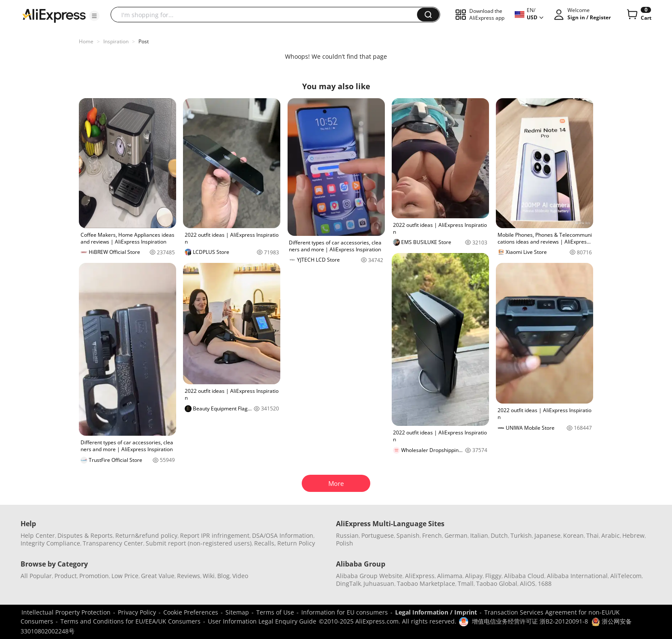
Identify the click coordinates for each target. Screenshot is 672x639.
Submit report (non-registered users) (199, 543)
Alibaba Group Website (369, 576)
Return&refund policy (146, 535)
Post (144, 41)
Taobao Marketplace (426, 583)
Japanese (547, 535)
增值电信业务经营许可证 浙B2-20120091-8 (530, 621)
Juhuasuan (379, 583)
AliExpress (420, 576)
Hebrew (633, 535)
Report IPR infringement (215, 535)
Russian (347, 535)
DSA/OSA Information (283, 535)
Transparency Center (113, 543)
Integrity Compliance (50, 543)
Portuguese (378, 535)
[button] (94, 16)
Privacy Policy (137, 612)
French (432, 535)
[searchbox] (267, 15)
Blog (223, 576)
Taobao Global (497, 583)
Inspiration (116, 41)
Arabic (610, 535)
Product (66, 576)
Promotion (94, 576)
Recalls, (265, 543)
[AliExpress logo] (54, 15)
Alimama (450, 576)
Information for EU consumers (345, 612)
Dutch (499, 535)
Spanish (408, 535)
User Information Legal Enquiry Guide (262, 621)
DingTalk (348, 583)
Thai (592, 535)
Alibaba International (577, 576)
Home (86, 41)
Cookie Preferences (191, 612)
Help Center (38, 535)
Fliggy (493, 576)
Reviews (189, 576)
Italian (479, 535)
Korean (573, 535)
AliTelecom (626, 576)
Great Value (158, 576)
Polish (345, 543)
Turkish (521, 535)
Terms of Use (275, 612)
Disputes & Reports (85, 535)
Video (240, 576)
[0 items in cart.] (638, 15)
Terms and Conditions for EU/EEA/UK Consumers (130, 621)
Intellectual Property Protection (66, 612)
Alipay (474, 576)
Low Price (125, 576)
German (456, 535)
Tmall (466, 583)
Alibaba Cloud (524, 576)
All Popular (36, 576)
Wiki (209, 576)
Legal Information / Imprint (436, 612)
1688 (545, 583)
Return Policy (296, 543)
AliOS (528, 583)
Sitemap (237, 612)
